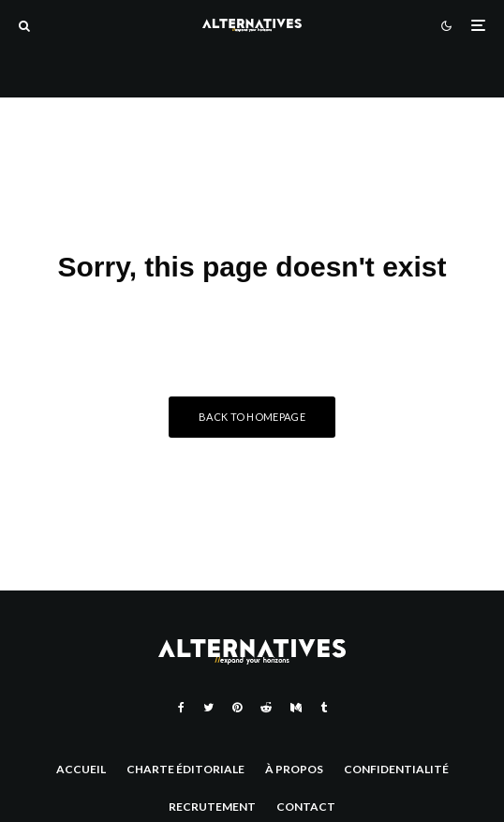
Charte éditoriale (185, 769)
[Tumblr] (324, 708)
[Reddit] (266, 708)
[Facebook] (181, 708)
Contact (306, 807)
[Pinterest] (237, 708)
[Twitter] (208, 708)
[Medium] (296, 708)
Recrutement (212, 807)
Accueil (81, 769)
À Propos (294, 769)
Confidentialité (396, 769)
